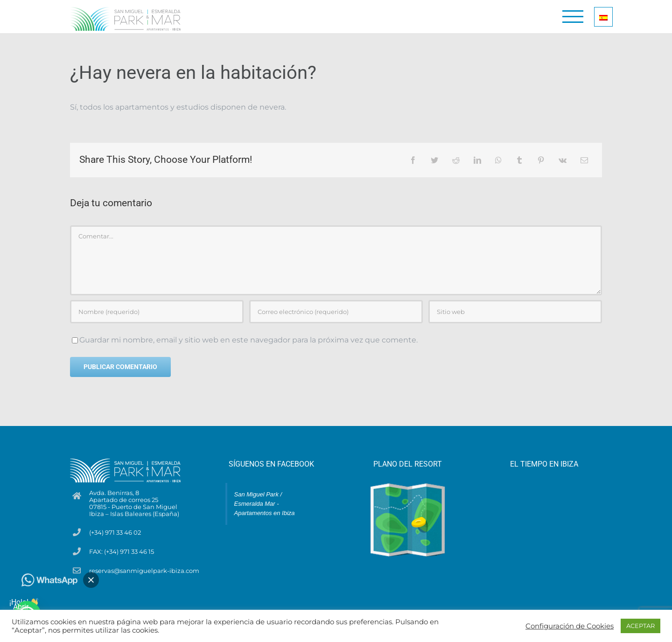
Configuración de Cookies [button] (570, 626)
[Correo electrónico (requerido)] (336, 312)
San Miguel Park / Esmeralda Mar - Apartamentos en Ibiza (265, 504)
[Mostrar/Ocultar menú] (573, 17)
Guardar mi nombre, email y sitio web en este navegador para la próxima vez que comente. (248, 340)
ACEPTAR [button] (640, 626)
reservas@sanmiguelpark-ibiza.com (144, 571)
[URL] (515, 312)
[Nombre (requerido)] (157, 312)
